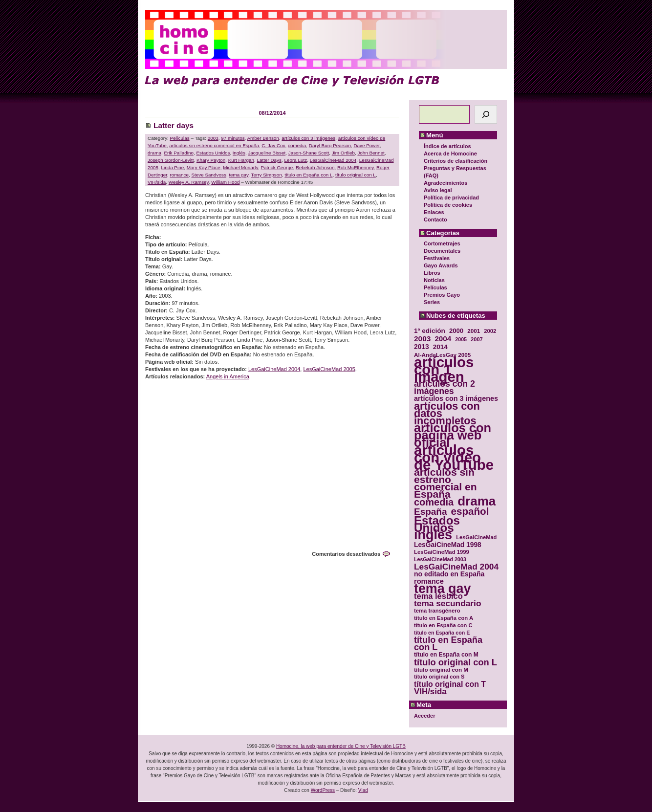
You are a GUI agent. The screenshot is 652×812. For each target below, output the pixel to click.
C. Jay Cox (273, 145)
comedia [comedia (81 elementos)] (434, 502)
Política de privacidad (451, 198)
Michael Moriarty (240, 167)
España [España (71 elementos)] (430, 512)
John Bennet (371, 153)
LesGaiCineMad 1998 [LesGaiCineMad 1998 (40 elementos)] (448, 545)
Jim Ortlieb (343, 153)
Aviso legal (438, 190)
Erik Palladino (179, 153)
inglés (239, 153)
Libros (432, 273)
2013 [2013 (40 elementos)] (422, 347)
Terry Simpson (267, 175)
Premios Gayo (442, 295)
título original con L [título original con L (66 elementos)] (456, 662)
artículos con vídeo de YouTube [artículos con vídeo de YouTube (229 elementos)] (454, 457)
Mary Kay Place (204, 167)
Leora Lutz (295, 160)
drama (154, 153)
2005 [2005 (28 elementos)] (461, 339)
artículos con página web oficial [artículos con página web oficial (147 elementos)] (453, 435)
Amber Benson (263, 138)
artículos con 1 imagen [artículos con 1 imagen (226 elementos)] (444, 369)
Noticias (434, 280)
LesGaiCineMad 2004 (333, 160)
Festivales (437, 258)
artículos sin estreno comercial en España (214, 145)
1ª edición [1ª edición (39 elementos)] (430, 331)
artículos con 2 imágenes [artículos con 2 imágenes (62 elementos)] (445, 388)
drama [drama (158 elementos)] (477, 501)
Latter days (174, 125)
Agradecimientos (446, 183)
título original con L (356, 175)
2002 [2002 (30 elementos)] (490, 331)
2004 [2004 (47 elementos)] (443, 339)
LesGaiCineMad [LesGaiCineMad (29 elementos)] (476, 537)
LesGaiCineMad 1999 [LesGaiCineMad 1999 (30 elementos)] (442, 552)
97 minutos (233, 138)
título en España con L (308, 175)
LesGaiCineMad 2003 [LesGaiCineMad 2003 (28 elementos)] (440, 559)
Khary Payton (211, 160)
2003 (213, 138)
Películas (435, 287)
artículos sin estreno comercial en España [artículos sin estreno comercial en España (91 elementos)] (446, 483)
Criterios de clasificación (456, 161)
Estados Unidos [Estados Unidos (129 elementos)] (437, 524)
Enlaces (434, 212)
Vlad (363, 790)
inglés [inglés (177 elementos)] (433, 535)
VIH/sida (157, 182)
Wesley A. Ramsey (189, 182)
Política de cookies (448, 205)
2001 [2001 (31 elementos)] (474, 331)
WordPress (323, 790)
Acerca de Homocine (450, 154)
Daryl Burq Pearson (330, 145)
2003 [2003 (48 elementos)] (422, 339)
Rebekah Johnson (315, 167)
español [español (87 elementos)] (470, 511)
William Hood (225, 182)
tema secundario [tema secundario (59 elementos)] (447, 604)
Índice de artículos (447, 146)
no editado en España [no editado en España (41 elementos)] (449, 574)
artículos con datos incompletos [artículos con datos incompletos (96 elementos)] (447, 413)
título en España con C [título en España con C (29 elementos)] (443, 625)
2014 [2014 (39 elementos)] (440, 347)
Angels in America (228, 376)
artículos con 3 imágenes (308, 138)
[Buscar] (486, 114)
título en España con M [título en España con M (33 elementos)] (446, 655)
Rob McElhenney (355, 167)
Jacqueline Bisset (267, 153)
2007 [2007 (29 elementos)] (477, 339)
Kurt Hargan (241, 160)
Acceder (424, 716)
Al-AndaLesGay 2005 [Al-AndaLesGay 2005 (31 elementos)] (442, 355)
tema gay (239, 175)
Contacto (435, 219)
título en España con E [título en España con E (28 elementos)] (442, 633)
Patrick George (277, 167)
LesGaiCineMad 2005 (329, 369)
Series (432, 302)
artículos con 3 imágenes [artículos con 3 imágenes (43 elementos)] (456, 399)
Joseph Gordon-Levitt (171, 160)
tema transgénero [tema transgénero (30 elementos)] (437, 611)
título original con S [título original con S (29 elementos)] (439, 677)
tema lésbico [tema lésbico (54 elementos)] (438, 596)
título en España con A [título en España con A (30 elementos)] (444, 618)
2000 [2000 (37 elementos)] (456, 331)
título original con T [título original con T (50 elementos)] (450, 684)
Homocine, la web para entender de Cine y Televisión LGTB (341, 746)
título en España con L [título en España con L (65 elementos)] (448, 644)
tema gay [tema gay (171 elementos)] (442, 589)
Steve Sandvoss (209, 175)
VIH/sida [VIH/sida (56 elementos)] (430, 691)
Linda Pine (172, 167)
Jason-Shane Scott (309, 153)
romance (179, 175)
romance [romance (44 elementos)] (429, 582)
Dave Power (366, 145)
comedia (297, 145)
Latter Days (269, 160)
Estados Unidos (213, 153)
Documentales (442, 251)
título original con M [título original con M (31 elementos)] (441, 669)
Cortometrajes (442, 243)
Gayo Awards (441, 265)
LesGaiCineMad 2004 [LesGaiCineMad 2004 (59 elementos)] (456, 567)
